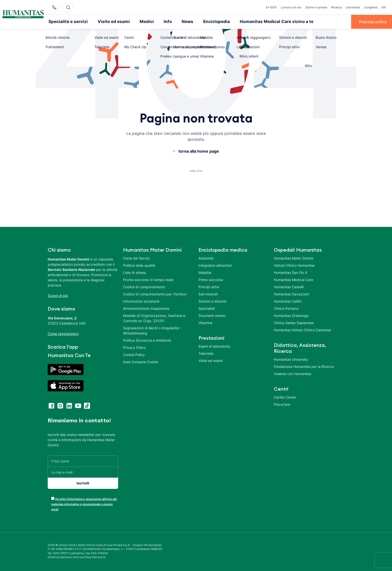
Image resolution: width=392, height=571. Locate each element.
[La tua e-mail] (83, 472)
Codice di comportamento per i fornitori (155, 294)
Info (157, 22)
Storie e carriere (316, 7)
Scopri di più (58, 295)
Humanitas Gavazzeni (291, 294)
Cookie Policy (134, 354)
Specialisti (207, 308)
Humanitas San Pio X (291, 272)
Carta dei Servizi (136, 258)
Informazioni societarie (141, 301)
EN (384, 7)
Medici (138, 22)
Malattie (205, 272)
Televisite (206, 353)
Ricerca (337, 7)
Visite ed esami (107, 22)
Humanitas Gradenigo (291, 315)
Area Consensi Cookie (141, 361)
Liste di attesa (134, 272)
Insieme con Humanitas (293, 373)
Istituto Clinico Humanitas (294, 265)
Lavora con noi (291, 7)
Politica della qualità (139, 265)
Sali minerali (208, 294)
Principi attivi (209, 286)
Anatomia (206, 258)
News (176, 22)
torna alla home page (199, 151)
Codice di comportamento (144, 286)
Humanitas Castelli (289, 286)
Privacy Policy (134, 347)
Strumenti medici (212, 315)
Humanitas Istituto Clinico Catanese (302, 329)
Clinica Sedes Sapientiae (294, 322)
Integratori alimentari (215, 265)
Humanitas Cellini (288, 301)
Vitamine (205, 322)
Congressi (371, 7)
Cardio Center (285, 397)
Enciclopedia (204, 22)
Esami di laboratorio (214, 346)
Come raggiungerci (63, 333)
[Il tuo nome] (83, 461)
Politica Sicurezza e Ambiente (147, 340)
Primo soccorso (211, 279)
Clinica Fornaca (286, 308)
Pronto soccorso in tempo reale (148, 279)
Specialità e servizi (66, 22)
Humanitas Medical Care (294, 279)
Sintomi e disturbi (212, 301)
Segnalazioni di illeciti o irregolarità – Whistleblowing (152, 330)
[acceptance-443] (53, 498)
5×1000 (271, 7)
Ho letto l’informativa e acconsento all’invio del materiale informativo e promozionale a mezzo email (84, 504)
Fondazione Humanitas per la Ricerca (304, 366)
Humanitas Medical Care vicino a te (259, 22)
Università (353, 7)
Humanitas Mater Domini (294, 258)
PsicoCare (282, 404)
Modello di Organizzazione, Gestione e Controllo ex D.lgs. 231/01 (154, 318)
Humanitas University (291, 359)
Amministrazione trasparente (146, 308)
